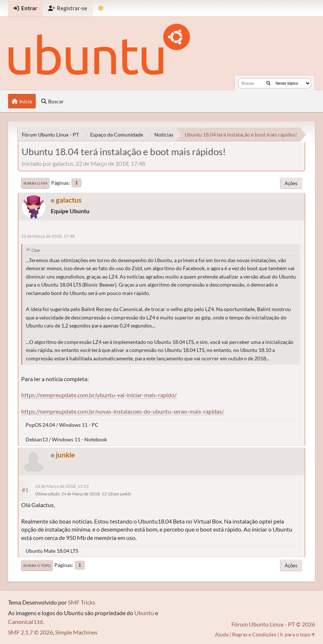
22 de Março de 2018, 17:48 (48, 236)
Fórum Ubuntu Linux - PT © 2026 (273, 624)
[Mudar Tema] (101, 8)
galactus (69, 200)
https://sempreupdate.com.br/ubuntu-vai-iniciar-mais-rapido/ (99, 395)
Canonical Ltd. (26, 622)
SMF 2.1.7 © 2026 (30, 632)
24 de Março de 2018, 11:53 (62, 486)
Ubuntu (144, 613)
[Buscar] (268, 83)
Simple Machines (76, 632)
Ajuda (222, 634)
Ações (291, 183)
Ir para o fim (35, 183)
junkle (65, 455)
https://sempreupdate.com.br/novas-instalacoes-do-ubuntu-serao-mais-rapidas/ (123, 411)
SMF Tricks (82, 602)
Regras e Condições (254, 634)
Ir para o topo (37, 566)
